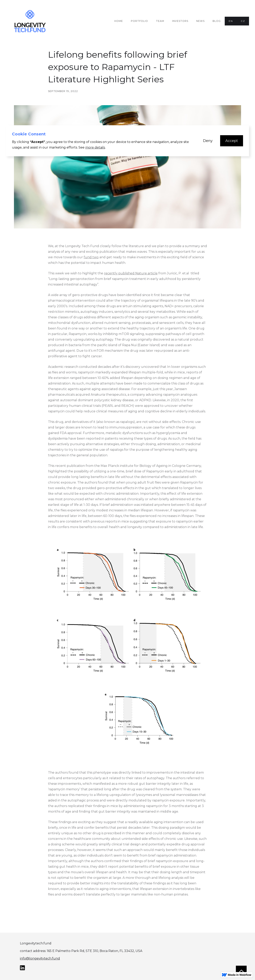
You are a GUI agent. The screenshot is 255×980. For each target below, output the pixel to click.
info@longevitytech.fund (40, 958)
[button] (208, 141)
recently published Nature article (131, 273)
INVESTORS (180, 21)
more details (95, 147)
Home (119, 21)
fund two (91, 257)
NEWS (200, 21)
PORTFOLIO (139, 21)
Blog (217, 21)
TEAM (160, 21)
